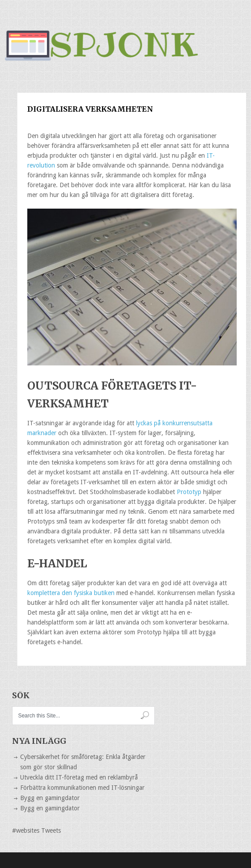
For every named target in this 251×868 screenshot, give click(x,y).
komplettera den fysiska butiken (72, 593)
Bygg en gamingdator (50, 798)
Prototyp (189, 492)
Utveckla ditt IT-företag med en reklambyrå (79, 777)
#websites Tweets (36, 830)
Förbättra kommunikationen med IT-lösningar (82, 788)
